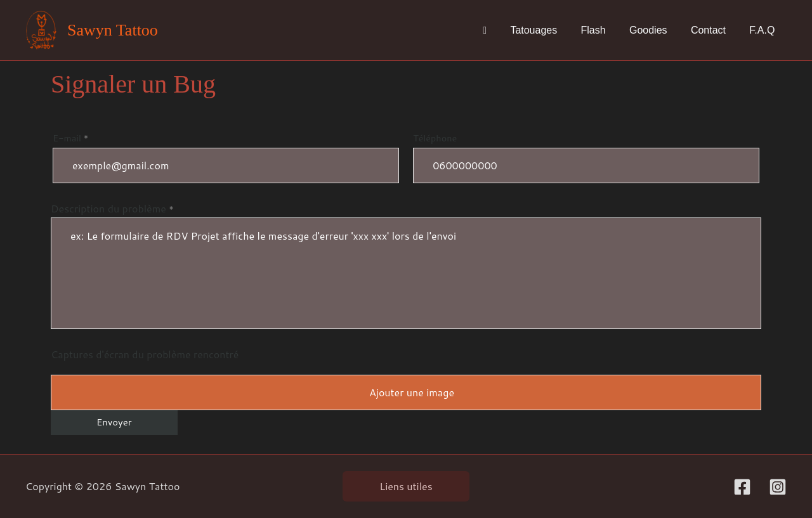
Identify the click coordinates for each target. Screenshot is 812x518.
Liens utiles (406, 486)
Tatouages (549, 30)
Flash (605, 30)
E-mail (226, 157)
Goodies (657, 30)
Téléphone (586, 157)
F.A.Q (764, 30)
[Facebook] (742, 487)
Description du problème (406, 265)
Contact (713, 30)
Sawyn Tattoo (113, 30)
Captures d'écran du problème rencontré (145, 354)
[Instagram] (778, 487)
